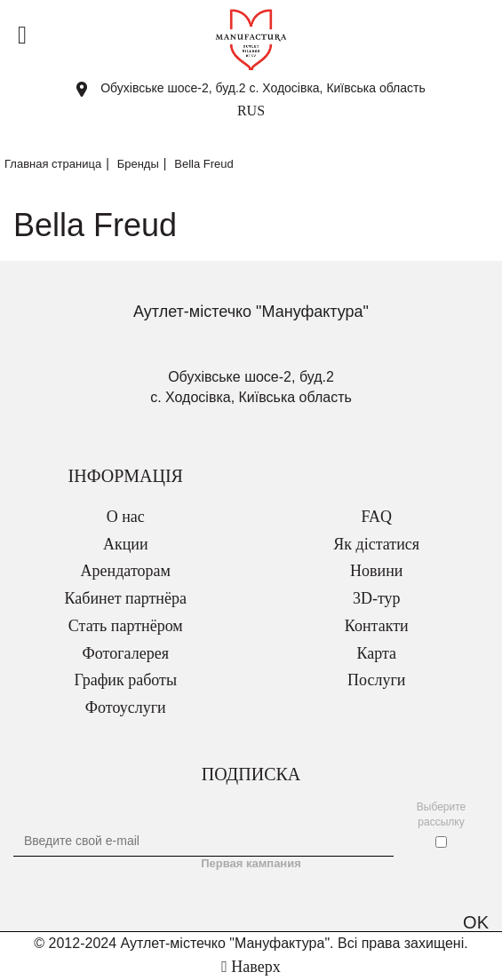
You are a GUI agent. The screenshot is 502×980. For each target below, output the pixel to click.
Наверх (251, 967)
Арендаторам (126, 571)
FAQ (376, 517)
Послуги (376, 680)
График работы (125, 680)
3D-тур (377, 598)
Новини (376, 571)
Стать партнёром (126, 626)
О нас (126, 517)
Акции (126, 544)
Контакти (377, 626)
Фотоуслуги (126, 707)
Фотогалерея (126, 653)
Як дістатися (376, 544)
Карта (376, 653)
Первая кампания (251, 863)
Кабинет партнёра (126, 598)
